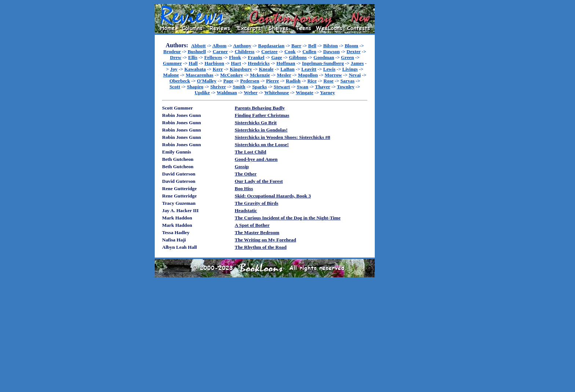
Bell (312, 46)
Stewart (282, 87)
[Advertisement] (398, 114)
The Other (246, 174)
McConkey (232, 75)
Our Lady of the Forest (259, 181)
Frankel (256, 57)
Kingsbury (241, 69)
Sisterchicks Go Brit (256, 123)
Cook (290, 51)
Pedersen (250, 81)
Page (228, 81)
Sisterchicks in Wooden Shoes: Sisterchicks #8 (282, 137)
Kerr (218, 69)
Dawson (331, 51)
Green (347, 57)
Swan (302, 87)
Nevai (355, 75)
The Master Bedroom (257, 232)
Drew (175, 57)
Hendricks (259, 63)
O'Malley (207, 81)
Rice (312, 81)
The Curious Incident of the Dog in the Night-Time (288, 218)
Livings (350, 69)
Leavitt (309, 69)
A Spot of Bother (252, 225)
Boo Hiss (244, 188)
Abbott (198, 46)
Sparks (260, 87)
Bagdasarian (271, 46)
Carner (220, 51)
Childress (245, 51)
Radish (293, 81)
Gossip (242, 167)
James (357, 63)
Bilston (330, 46)
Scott (175, 87)
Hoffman (286, 63)
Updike (202, 93)
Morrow (333, 75)
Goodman (324, 57)
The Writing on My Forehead (265, 240)
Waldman (227, 93)
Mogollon (308, 75)
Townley (346, 87)
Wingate (305, 93)
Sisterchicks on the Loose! (262, 145)
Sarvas (347, 81)
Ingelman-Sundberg (323, 63)
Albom (219, 46)
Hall (193, 63)
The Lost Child (250, 152)
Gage (277, 57)
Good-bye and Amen (256, 159)
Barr (296, 46)
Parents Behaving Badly (260, 108)
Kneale (266, 69)
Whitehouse (277, 93)
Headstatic (246, 210)
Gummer (172, 63)
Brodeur (172, 51)
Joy (174, 69)
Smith (239, 87)
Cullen (310, 51)
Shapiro (195, 87)
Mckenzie (260, 75)
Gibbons (298, 57)
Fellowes (213, 57)
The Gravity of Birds (257, 203)
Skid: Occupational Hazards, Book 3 (273, 196)
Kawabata (195, 69)
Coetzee (270, 51)
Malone (171, 75)
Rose (328, 81)
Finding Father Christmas (262, 115)
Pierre (273, 81)
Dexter (354, 51)
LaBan (288, 69)
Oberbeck (180, 81)
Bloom (351, 46)
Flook (235, 57)
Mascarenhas (200, 75)
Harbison (214, 63)
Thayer (323, 87)
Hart (236, 63)
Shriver (218, 87)
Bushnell (197, 51)
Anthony (242, 46)
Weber (251, 93)
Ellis (193, 57)
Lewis (329, 69)
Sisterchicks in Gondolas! (261, 130)
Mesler (284, 75)
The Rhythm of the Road (261, 247)
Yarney (328, 93)
